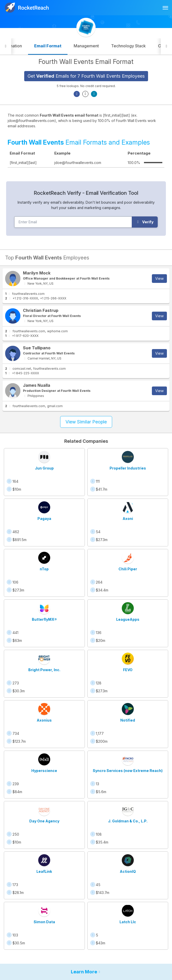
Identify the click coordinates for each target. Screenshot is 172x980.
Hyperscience (44, 771)
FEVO (128, 670)
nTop (44, 569)
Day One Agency (44, 821)
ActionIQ (128, 871)
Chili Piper (128, 569)
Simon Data (44, 922)
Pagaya (44, 519)
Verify (145, 222)
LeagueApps (128, 619)
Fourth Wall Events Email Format (86, 62)
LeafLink (44, 871)
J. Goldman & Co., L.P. (128, 821)
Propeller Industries (128, 468)
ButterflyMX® (44, 619)
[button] (6, 46)
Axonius (44, 720)
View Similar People (86, 422)
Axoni (128, 519)
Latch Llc (128, 922)
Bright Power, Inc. (44, 670)
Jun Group (44, 468)
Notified (128, 720)
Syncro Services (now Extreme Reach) (128, 771)
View (159, 278)
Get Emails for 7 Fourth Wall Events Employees (86, 76)
